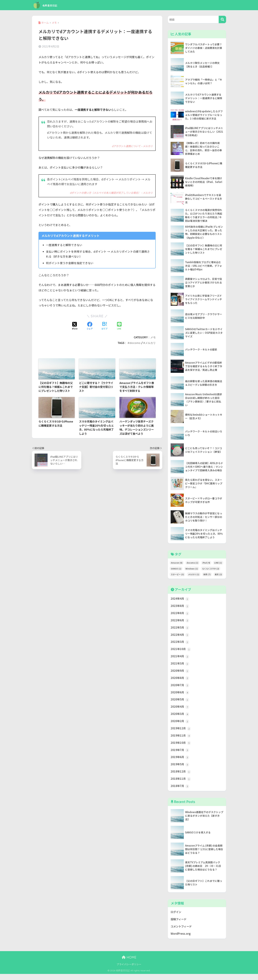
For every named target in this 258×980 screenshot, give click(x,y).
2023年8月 (180, 608)
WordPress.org (181, 940)
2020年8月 (180, 682)
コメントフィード (182, 932)
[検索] (222, 19)
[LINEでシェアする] (119, 326)
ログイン (176, 918)
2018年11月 (181, 784)
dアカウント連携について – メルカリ (132, 146)
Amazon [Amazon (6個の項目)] (177, 565)
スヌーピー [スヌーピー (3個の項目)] (177, 576)
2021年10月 (181, 652)
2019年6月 (180, 762)
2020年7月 (180, 689)
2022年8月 (180, 616)
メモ (153, 337)
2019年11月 (181, 740)
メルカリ (150, 343)
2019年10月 (181, 748)
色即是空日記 (50, 5)
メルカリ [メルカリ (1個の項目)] (194, 576)
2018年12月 (181, 777)
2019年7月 (180, 755)
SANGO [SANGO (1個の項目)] (176, 571)
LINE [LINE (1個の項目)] (218, 565)
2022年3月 (180, 645)
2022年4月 (180, 638)
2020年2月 (180, 726)
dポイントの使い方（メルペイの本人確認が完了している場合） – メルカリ (111, 193)
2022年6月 (180, 623)
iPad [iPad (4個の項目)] (206, 565)
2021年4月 (180, 660)
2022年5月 (180, 630)
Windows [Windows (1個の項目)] (192, 571)
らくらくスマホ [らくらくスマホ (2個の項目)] (211, 571)
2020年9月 (180, 674)
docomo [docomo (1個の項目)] (192, 565)
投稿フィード (179, 925)
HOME (129, 964)
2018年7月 (180, 792)
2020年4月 (180, 711)
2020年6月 (180, 696)
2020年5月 (180, 704)
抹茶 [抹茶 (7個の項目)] (207, 576)
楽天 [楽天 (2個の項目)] (218, 576)
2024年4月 (180, 601)
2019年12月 (181, 733)
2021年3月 (180, 667)
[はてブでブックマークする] (104, 326)
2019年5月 (180, 770)
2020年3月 (180, 718)
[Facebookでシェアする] (90, 326)
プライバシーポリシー (129, 970)
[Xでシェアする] (75, 326)
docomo (135, 343)
